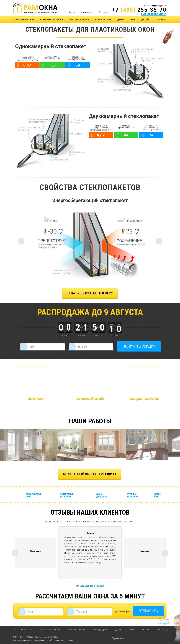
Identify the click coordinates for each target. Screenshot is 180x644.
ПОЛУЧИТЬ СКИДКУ (139, 346)
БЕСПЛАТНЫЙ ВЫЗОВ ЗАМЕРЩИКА (90, 474)
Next (176, 445)
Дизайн (145, 19)
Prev (4, 445)
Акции (72, 12)
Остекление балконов (52, 19)
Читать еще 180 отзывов (90, 586)
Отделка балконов (79, 19)
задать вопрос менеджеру (90, 293)
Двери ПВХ (158, 495)
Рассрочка (104, 12)
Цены (133, 19)
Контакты (161, 19)
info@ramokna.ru (117, 638)
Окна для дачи (103, 19)
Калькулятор (87, 12)
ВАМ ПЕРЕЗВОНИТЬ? (154, 14)
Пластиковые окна (24, 19)
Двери (120, 19)
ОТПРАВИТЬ (148, 611)
